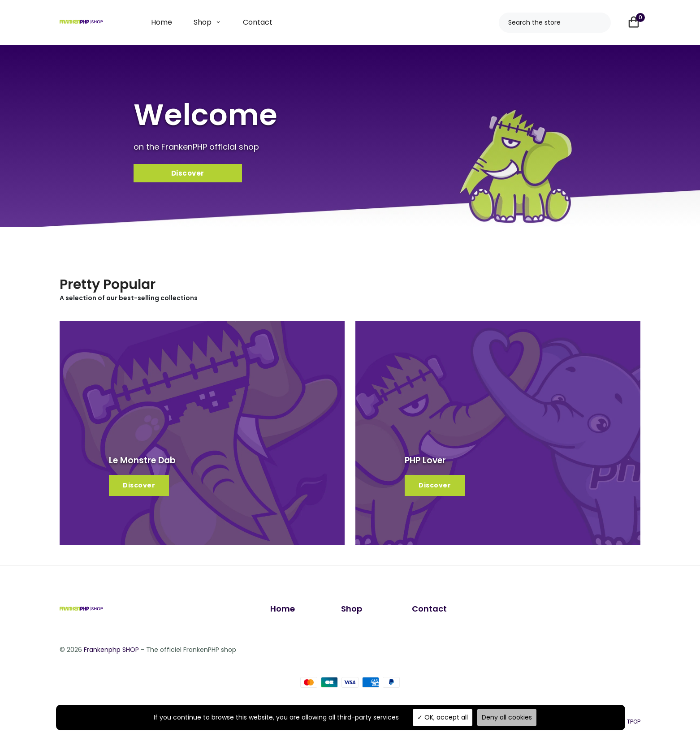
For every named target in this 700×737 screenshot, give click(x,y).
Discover (139, 487)
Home (162, 22)
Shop (203, 22)
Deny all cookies (507, 717)
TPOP (634, 722)
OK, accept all (443, 717)
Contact (258, 22)
